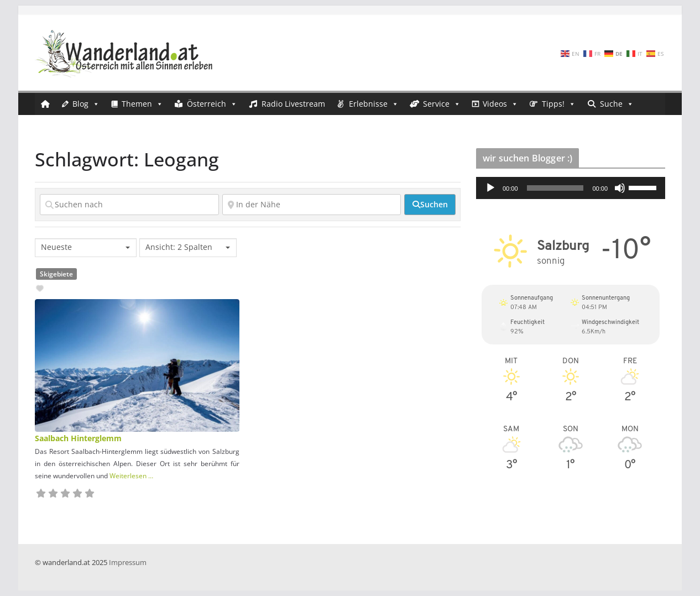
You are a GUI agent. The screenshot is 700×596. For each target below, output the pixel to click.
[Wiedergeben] (490, 188)
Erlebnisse (374, 104)
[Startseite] (45, 104)
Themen (142, 104)
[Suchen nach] (129, 205)
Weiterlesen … (131, 476)
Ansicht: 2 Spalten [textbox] (179, 247)
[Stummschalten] (620, 188)
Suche (617, 104)
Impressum (128, 562)
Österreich (212, 104)
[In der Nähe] (312, 205)
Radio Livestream (293, 104)
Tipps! (559, 104)
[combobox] (86, 248)
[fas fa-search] (430, 205)
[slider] (555, 188)
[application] (571, 188)
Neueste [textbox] (56, 247)
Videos (500, 104)
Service (442, 104)
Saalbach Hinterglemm (78, 438)
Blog (86, 104)
